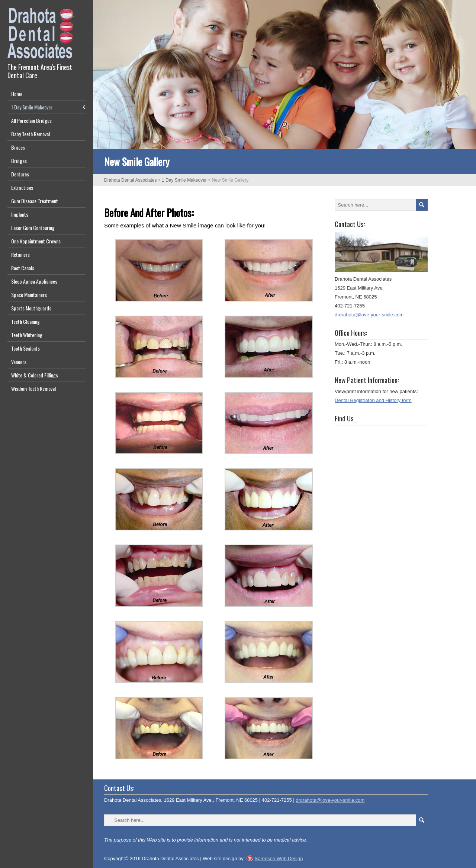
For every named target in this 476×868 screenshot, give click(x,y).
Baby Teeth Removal (30, 134)
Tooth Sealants (25, 348)
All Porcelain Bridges (31, 120)
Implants (20, 214)
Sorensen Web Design (279, 859)
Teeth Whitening (27, 335)
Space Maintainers (29, 295)
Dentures (20, 174)
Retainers (20, 254)
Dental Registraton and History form (373, 400)
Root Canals (23, 268)
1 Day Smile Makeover (32, 107)
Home (17, 94)
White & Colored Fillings (35, 375)
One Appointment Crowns (36, 241)
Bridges (19, 161)
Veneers (19, 362)
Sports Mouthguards (31, 308)
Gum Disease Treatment (35, 201)
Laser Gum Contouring (33, 228)
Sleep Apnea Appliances (34, 281)
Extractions (22, 187)
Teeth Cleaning (25, 321)
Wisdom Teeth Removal (33, 388)
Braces (18, 147)
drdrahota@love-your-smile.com (369, 315)
